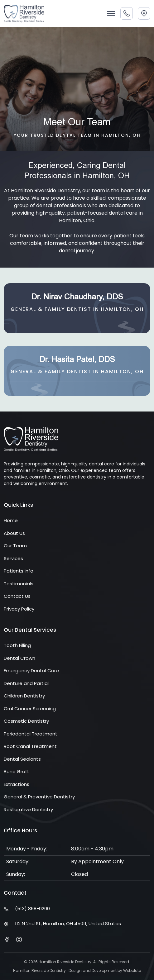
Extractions (17, 784)
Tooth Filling (17, 645)
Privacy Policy (19, 609)
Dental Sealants (22, 759)
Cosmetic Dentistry (26, 721)
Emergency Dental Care (31, 671)
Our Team (15, 546)
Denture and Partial (26, 683)
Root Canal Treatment (30, 746)
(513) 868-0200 (32, 909)
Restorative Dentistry (28, 809)
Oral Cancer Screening (30, 709)
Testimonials (19, 584)
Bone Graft (17, 771)
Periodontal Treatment (31, 734)
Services (13, 558)
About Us (14, 533)
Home (11, 520)
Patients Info (19, 571)
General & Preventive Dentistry (39, 797)
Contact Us (17, 596)
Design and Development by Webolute (105, 970)
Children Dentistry (24, 696)
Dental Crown (19, 658)
